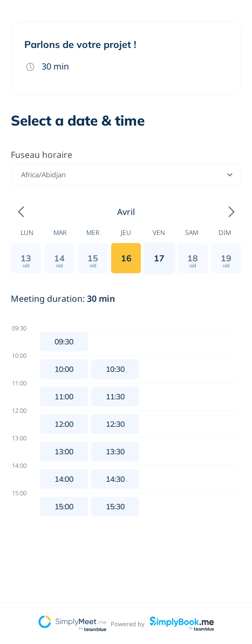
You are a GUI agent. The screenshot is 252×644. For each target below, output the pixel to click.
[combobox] (22, 175)
